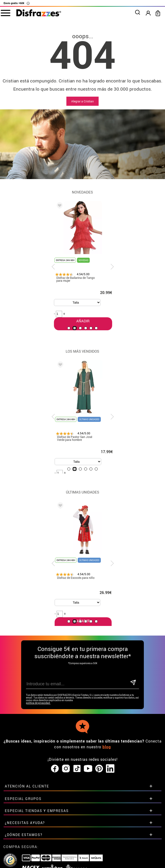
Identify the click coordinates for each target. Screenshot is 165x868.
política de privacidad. (38, 703)
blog (107, 747)
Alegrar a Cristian (82, 101)
